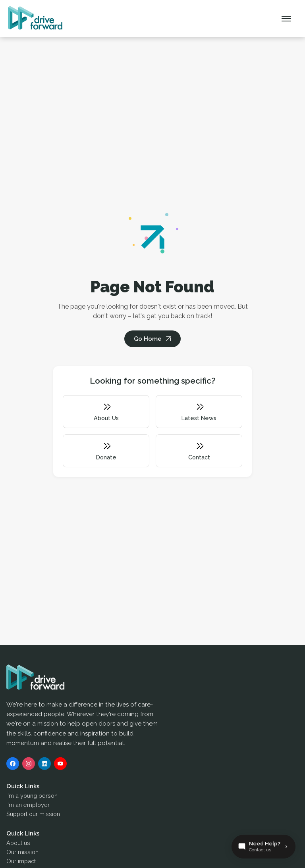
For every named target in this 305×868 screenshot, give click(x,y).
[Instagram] (29, 766)
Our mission (22, 854)
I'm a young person (32, 798)
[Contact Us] (263, 847)
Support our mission (33, 816)
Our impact (21, 863)
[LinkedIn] (44, 766)
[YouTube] (60, 766)
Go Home (148, 339)
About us (18, 845)
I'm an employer (28, 807)
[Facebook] (13, 766)
